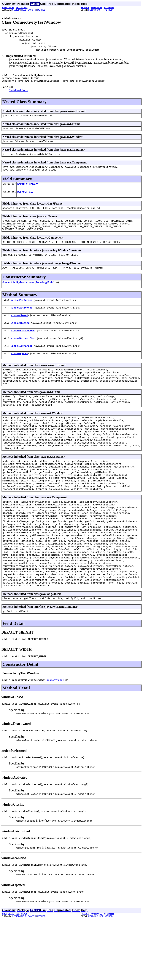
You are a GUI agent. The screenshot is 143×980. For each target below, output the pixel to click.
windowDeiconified (23, 353)
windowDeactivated (23, 345)
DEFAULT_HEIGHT (27, 190)
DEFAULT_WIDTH (27, 198)
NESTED (16, 10)
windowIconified (22, 361)
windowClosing (20, 337)
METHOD (41, 10)
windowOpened (19, 369)
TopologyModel (45, 294)
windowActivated (22, 320)
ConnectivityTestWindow (18, 294)
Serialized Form (19, 93)
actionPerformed (22, 312)
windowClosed (19, 329)
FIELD (24, 10)
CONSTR (32, 10)
